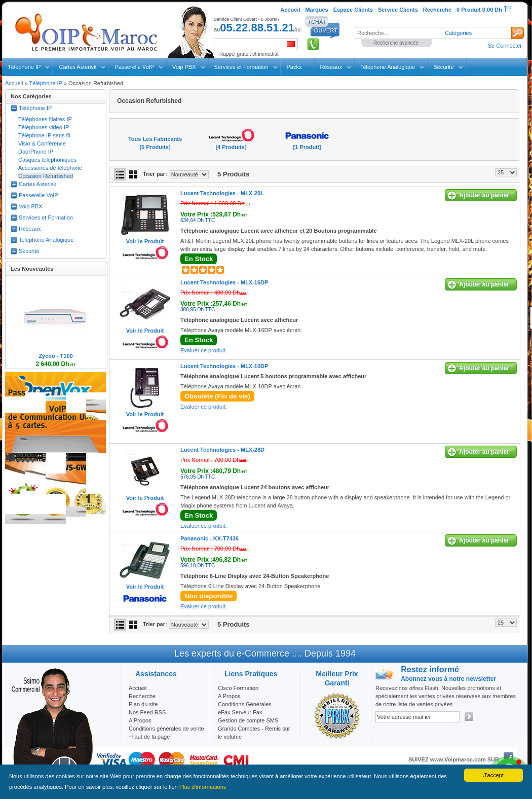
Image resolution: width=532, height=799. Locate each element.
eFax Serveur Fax (240, 712)
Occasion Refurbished (46, 176)
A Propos (229, 696)
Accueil (14, 83)
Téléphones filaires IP (45, 119)
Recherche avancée (396, 43)
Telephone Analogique (388, 67)
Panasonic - (210, 538)
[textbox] (398, 33)
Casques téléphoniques (47, 160)
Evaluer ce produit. (204, 350)
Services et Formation (241, 67)
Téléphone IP (24, 67)
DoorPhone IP (36, 152)
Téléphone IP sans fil (44, 135)
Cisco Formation (238, 688)
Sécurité (443, 67)
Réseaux (331, 67)
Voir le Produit (145, 241)
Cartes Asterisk (78, 67)
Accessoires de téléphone (50, 168)
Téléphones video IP (44, 127)
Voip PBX (184, 67)
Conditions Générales (245, 704)
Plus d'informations (203, 787)
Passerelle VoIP (134, 67)
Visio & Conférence (42, 143)
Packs (294, 67)
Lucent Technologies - (222, 193)
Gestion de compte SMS (248, 720)
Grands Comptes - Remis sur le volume (254, 733)
